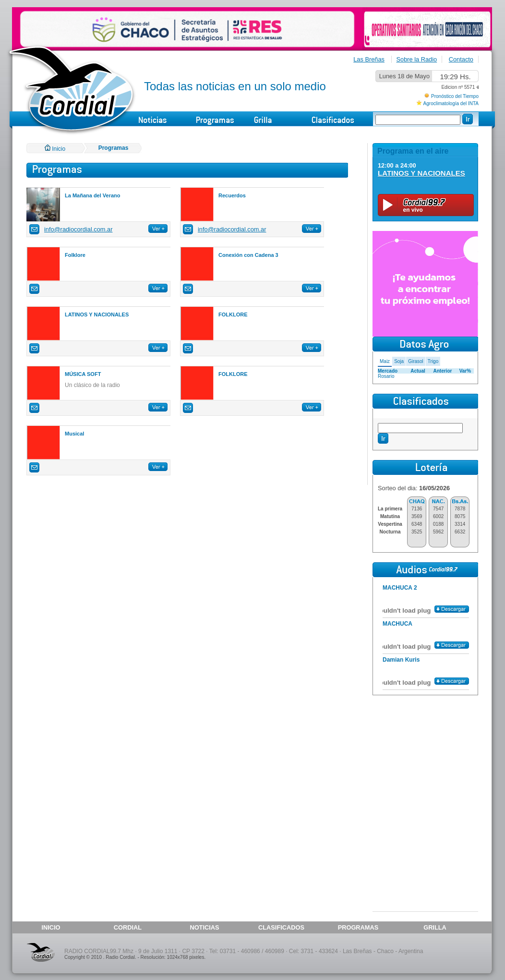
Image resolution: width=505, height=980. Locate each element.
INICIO (51, 927)
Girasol (416, 361)
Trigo (433, 361)
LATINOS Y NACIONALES (97, 315)
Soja (399, 361)
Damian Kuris (401, 660)
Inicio (55, 149)
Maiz (385, 361)
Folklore (75, 255)
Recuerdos (232, 195)
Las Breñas (369, 59)
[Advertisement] (425, 758)
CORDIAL (128, 927)
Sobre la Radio (417, 59)
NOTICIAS (204, 927)
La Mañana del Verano (93, 195)
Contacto (461, 59)
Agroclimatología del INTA (451, 103)
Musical (74, 434)
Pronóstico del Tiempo (455, 96)
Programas (114, 148)
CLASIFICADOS (281, 927)
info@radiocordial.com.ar (78, 229)
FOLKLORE (233, 315)
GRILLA (435, 927)
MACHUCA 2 (400, 588)
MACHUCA (397, 624)
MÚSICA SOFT (83, 374)
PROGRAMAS (358, 927)
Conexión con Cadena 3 (248, 255)
